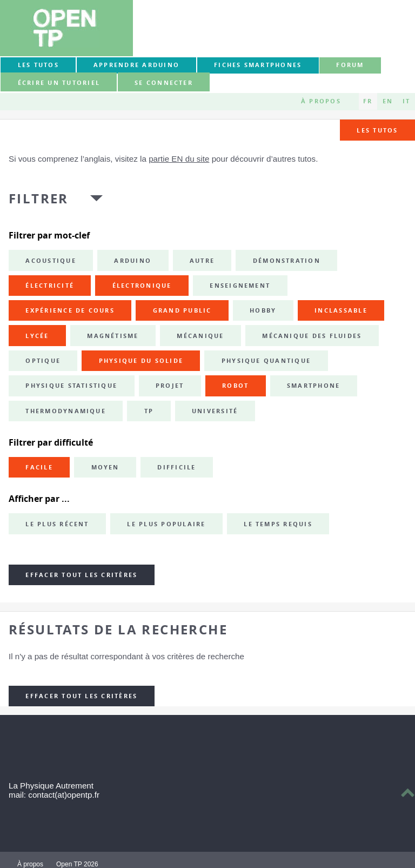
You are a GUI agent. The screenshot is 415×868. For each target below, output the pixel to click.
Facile (39, 467)
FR (368, 101)
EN (388, 101)
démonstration (287, 261)
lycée (37, 336)
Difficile (176, 467)
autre (202, 261)
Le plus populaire (166, 524)
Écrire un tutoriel (59, 83)
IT (406, 101)
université (215, 411)
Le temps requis (278, 524)
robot (235, 386)
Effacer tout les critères (81, 575)
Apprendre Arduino (136, 65)
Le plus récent (57, 524)
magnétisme (113, 336)
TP (149, 411)
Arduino (133, 261)
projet (170, 386)
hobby (263, 310)
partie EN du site (179, 159)
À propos (321, 101)
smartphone (313, 386)
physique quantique (266, 361)
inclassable (341, 310)
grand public (182, 310)
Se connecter (164, 83)
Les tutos (38, 65)
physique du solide (141, 361)
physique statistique (71, 386)
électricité (50, 286)
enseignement (240, 286)
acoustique (51, 261)
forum (350, 65)
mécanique (200, 336)
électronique (142, 286)
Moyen (105, 467)
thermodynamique (66, 411)
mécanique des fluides (312, 336)
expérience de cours (70, 310)
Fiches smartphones (258, 65)
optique (43, 361)
